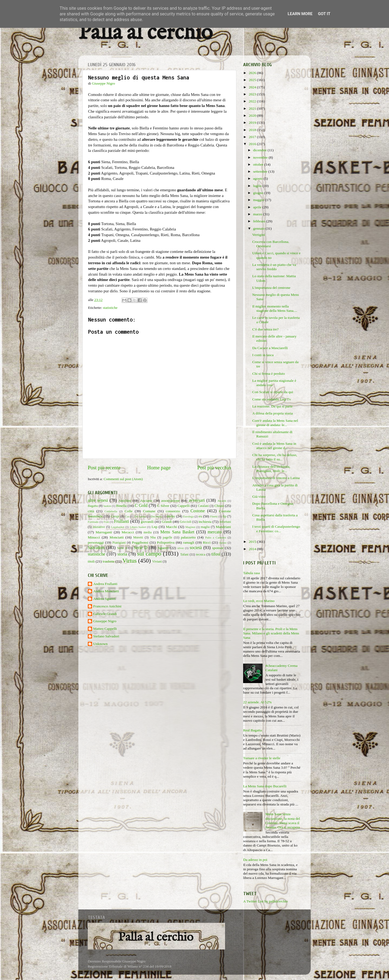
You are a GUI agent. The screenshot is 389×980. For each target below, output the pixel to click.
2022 (253, 101)
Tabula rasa (251, 573)
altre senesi (98, 500)
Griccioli (185, 522)
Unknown (100, 644)
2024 (253, 87)
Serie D (141, 548)
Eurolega (188, 516)
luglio (258, 186)
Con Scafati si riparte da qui (273, 392)
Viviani (157, 561)
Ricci (207, 542)
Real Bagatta (252, 730)
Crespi (115, 516)
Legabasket (118, 527)
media (147, 532)
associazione (170, 501)
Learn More (300, 14)
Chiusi (219, 506)
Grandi (167, 522)
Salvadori (96, 548)
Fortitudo (93, 522)
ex (200, 516)
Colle (128, 511)
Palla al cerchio (145, 33)
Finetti (214, 516)
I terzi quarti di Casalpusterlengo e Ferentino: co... (276, 529)
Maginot (190, 527)
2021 (253, 108)
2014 (253, 549)
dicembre (260, 150)
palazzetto (188, 537)
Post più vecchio (214, 468)
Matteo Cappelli (105, 629)
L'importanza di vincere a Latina (276, 478)
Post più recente (104, 468)
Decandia (156, 516)
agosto (258, 178)
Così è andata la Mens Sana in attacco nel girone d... (274, 446)
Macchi (171, 527)
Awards (222, 501)
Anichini (125, 501)
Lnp (155, 527)
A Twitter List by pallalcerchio (265, 901)
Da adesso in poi (255, 860)
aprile (258, 207)
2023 (253, 94)
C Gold (141, 506)
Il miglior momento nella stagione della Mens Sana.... (275, 308)
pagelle (168, 537)
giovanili (147, 522)
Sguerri (163, 548)
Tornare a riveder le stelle (262, 758)
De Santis (140, 516)
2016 (253, 144)
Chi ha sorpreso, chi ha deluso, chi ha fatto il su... (275, 457)
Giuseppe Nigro (105, 621)
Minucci (94, 537)
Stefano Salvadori (106, 636)
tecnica (201, 554)
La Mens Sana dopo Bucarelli (265, 786)
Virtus (130, 561)
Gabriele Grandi (105, 614)
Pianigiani (119, 543)
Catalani (203, 506)
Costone (198, 511)
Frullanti (122, 521)
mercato (215, 532)
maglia (205, 527)
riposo (223, 543)
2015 (253, 542)
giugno (259, 193)
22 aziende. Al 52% (257, 702)
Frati (106, 522)
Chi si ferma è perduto (269, 374)
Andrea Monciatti (106, 591)
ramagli (189, 542)
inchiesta (205, 522)
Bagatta (93, 506)
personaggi (96, 542)
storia (122, 554)
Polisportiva (166, 542)
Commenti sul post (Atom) (123, 479)
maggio (259, 200)
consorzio (173, 511)
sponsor (218, 548)
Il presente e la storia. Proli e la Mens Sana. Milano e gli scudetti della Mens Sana (271, 633)
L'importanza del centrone (271, 288)
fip (224, 516)
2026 (253, 73)
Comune (149, 511)
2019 (253, 123)
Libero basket (138, 527)
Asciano (146, 501)
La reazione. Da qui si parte (272, 406)
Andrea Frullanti (105, 584)
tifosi (216, 554)
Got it (324, 14)
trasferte (109, 561)
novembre (261, 157)
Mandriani (223, 527)
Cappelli (184, 506)
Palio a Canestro (216, 537)
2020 (253, 116)
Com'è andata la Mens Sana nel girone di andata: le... (275, 423)
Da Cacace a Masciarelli (270, 348)
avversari (197, 500)
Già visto (259, 496)
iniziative (99, 527)
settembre (261, 171)
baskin (107, 506)
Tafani (184, 554)
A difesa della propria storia (273, 413)
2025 (253, 80)
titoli (91, 561)
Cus (127, 516)
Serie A (122, 548)
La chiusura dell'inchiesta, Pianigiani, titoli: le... (271, 469)
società (196, 548)
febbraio (260, 221)
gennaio (259, 228)
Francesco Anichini (107, 606)
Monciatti (117, 537)
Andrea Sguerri (104, 599)
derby (171, 516)
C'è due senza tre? (265, 329)
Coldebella (111, 511)
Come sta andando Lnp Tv (272, 399)
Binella (121, 506)
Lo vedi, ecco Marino (259, 601)
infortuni (225, 522)
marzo (258, 214)
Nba (153, 537)
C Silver (163, 506)
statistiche (110, 308)
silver (181, 548)
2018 (253, 130)
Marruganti (104, 532)
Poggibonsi (140, 542)
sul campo (149, 554)
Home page (159, 468)
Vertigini (259, 235)
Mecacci (128, 532)
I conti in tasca (263, 355)
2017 (253, 137)
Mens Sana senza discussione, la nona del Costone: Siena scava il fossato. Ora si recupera (283, 821)
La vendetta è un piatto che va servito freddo (274, 267)
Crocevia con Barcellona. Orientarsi (271, 244)
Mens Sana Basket (177, 532)
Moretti (138, 537)
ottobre (259, 164)
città (91, 511)
